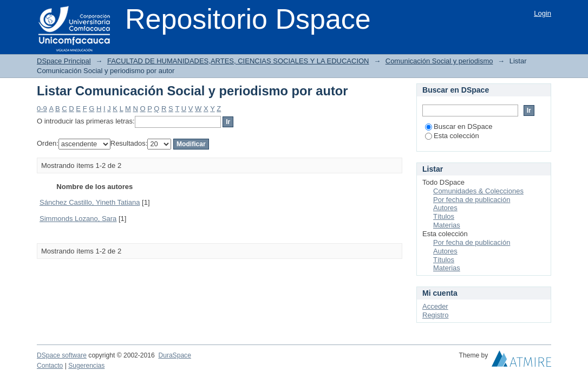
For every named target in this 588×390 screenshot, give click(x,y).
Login (543, 13)
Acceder (435, 306)
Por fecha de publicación (472, 200)
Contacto (50, 366)
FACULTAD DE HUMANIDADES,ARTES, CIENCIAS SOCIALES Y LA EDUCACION (238, 61)
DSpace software (62, 355)
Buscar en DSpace (459, 126)
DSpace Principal (64, 61)
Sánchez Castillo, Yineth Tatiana (90, 202)
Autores (445, 208)
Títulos (444, 216)
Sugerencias (86, 366)
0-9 (42, 109)
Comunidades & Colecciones (478, 191)
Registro (435, 315)
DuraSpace (174, 355)
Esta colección (452, 136)
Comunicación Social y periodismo (439, 61)
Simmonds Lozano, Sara (78, 219)
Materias (447, 225)
